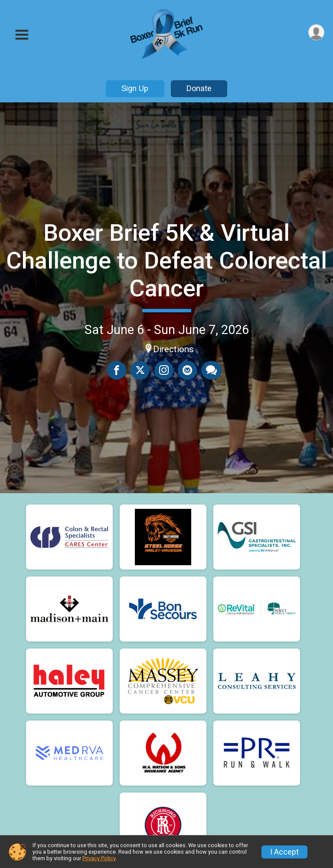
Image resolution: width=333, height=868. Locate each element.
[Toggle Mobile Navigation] (22, 35)
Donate (199, 88)
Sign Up (135, 88)
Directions (173, 349)
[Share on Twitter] (140, 370)
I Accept (284, 852)
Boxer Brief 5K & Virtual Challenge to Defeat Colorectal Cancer (166, 260)
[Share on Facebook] (117, 370)
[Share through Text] (211, 370)
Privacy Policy (99, 858)
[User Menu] (316, 32)
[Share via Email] (187, 370)
